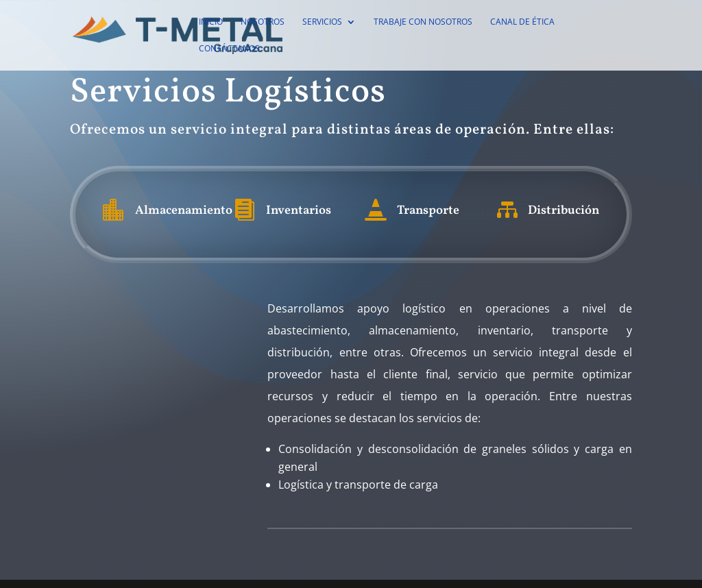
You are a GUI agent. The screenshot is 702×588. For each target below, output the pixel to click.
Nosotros (263, 22)
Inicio (211, 22)
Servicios (322, 22)
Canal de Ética (522, 22)
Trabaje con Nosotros (423, 22)
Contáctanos (229, 49)
